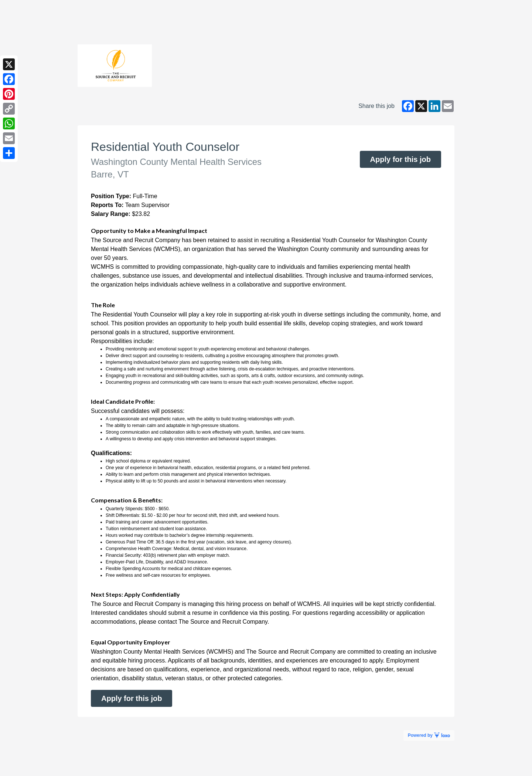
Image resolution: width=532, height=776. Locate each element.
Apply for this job (400, 159)
